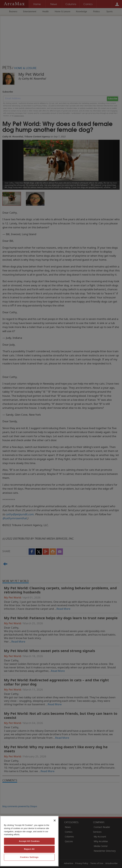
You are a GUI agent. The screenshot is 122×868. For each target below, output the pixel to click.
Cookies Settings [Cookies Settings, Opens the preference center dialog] (29, 857)
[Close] (55, 820)
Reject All (29, 849)
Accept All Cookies (29, 841)
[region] (29, 841)
